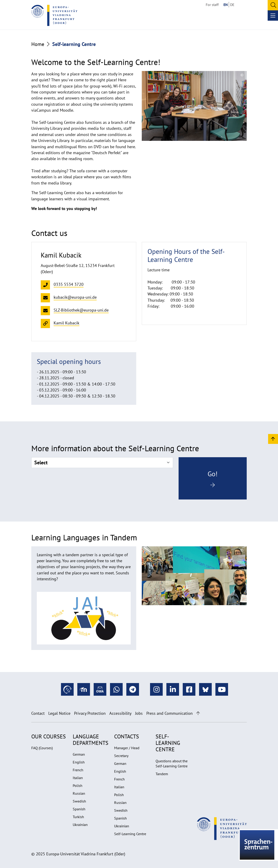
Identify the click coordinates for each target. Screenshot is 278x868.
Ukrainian (80, 825)
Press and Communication (169, 713)
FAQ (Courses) (42, 748)
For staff (212, 5)
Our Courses (49, 736)
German (79, 754)
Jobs (139, 713)
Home (38, 44)
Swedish (79, 801)
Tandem (162, 774)
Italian (78, 778)
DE (232, 5)
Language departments (91, 740)
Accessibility (120, 713)
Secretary (121, 756)
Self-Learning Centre (130, 834)
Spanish (79, 809)
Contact (38, 713)
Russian (79, 793)
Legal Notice (59, 713)
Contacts (127, 736)
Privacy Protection (90, 713)
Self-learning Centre (168, 743)
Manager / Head (127, 748)
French (78, 770)
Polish (78, 786)
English (79, 762)
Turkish (78, 817)
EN (226, 5)
